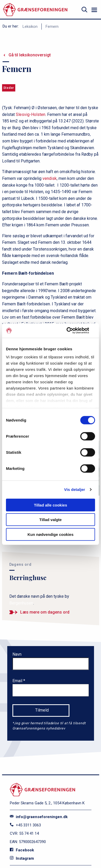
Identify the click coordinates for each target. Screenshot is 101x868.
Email (18, 681)
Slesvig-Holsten (31, 114)
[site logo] (35, 10)
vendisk (50, 178)
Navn (17, 654)
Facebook (22, 850)
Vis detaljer (75, 489)
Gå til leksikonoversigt (30, 55)
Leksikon (30, 27)
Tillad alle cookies (51, 505)
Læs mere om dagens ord (45, 612)
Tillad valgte (51, 520)
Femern (52, 27)
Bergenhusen (21, 603)
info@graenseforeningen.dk (39, 817)
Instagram (22, 858)
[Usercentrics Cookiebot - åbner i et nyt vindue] (73, 331)
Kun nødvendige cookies (51, 534)
